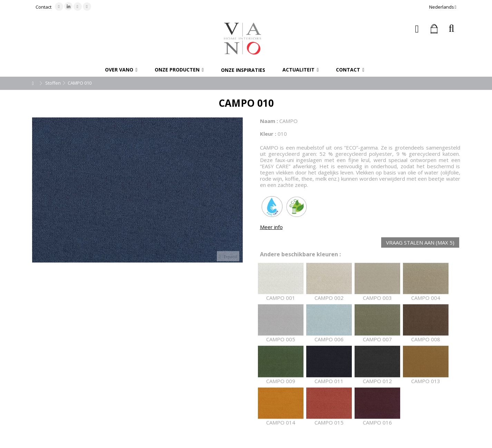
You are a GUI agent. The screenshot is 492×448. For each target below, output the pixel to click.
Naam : (269, 121)
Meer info (271, 227)
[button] (121, 70)
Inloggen (417, 29)
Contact (44, 7)
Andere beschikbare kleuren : (300, 254)
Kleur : (268, 134)
